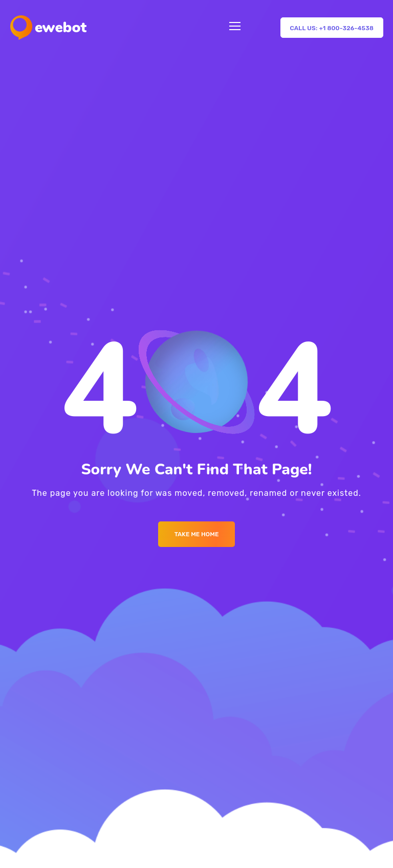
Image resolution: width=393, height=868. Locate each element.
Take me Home (197, 534)
